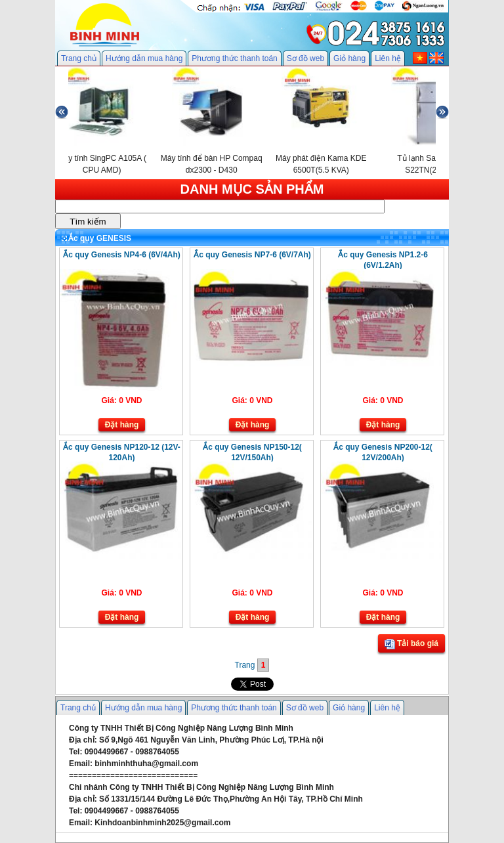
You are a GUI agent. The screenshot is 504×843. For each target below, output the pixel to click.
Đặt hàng (122, 425)
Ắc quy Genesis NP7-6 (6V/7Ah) (252, 255)
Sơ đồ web (305, 58)
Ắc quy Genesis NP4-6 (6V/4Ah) (122, 255)
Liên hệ (388, 58)
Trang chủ (79, 58)
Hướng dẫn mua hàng (144, 58)
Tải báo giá (411, 644)
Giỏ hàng (349, 58)
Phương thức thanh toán (234, 58)
